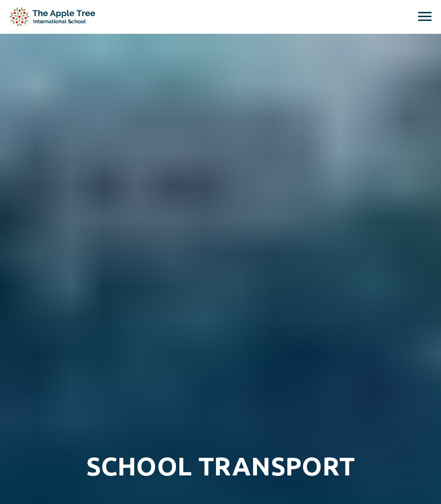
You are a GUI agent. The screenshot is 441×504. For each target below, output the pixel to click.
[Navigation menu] (425, 17)
